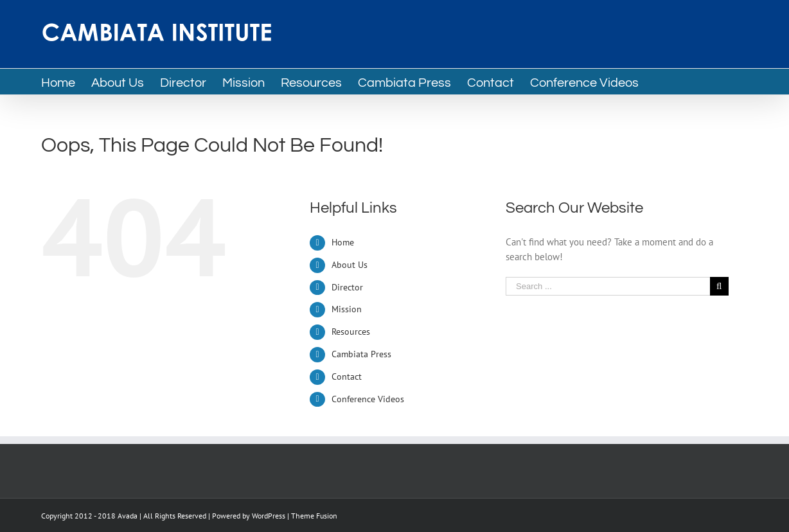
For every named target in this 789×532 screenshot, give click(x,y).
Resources (351, 332)
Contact (347, 377)
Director (347, 287)
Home (343, 242)
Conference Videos (368, 399)
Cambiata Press (361, 354)
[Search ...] (608, 286)
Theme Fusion (314, 516)
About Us (350, 265)
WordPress (269, 516)
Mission (347, 309)
